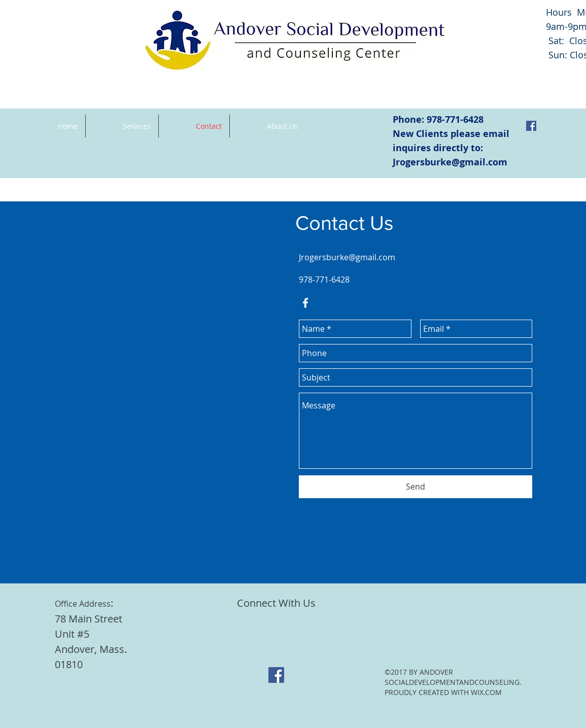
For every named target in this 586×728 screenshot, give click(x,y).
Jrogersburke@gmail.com (450, 162)
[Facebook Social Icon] (531, 126)
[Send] (416, 487)
